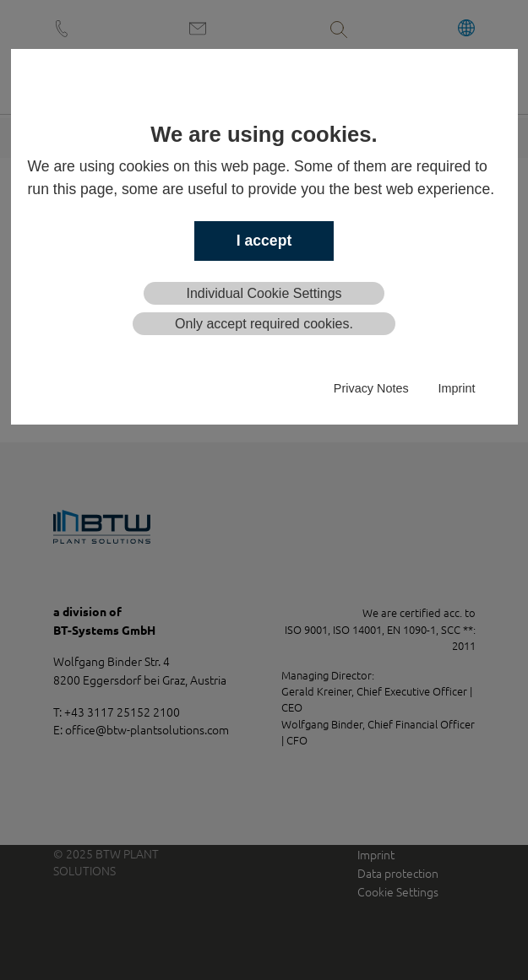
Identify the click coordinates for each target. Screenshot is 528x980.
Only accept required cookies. (264, 324)
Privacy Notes (371, 388)
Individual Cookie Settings (264, 293)
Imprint (457, 388)
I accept (264, 241)
